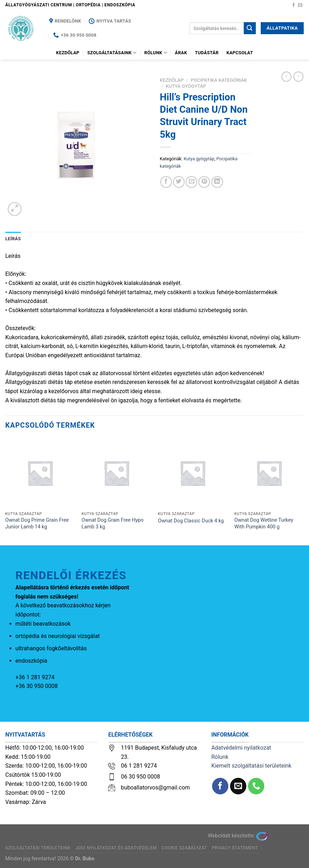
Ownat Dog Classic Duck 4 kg (191, 521)
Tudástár (207, 53)
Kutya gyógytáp (186, 86)
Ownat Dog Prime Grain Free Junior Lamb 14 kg (37, 523)
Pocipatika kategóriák (219, 80)
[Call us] (256, 786)
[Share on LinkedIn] (217, 182)
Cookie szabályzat (184, 848)
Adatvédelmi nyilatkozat (241, 748)
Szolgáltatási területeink (38, 848)
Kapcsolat (240, 53)
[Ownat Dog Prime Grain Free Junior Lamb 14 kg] (40, 473)
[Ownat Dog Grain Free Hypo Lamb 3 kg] (116, 473)
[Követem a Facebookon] (293, 5)
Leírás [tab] (13, 239)
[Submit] (250, 28)
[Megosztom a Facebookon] (166, 182)
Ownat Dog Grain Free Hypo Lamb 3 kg (113, 523)
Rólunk (156, 53)
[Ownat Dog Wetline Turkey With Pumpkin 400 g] (269, 473)
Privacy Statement (235, 848)
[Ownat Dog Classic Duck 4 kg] (193, 473)
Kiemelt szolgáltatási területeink (252, 766)
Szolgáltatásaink (112, 53)
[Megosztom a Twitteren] (179, 182)
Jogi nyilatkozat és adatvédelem (116, 848)
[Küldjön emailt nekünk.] (300, 5)
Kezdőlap (68, 53)
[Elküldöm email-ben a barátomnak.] (191, 182)
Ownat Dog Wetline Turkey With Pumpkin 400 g (264, 523)
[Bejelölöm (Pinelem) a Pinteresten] (204, 182)
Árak (181, 53)
